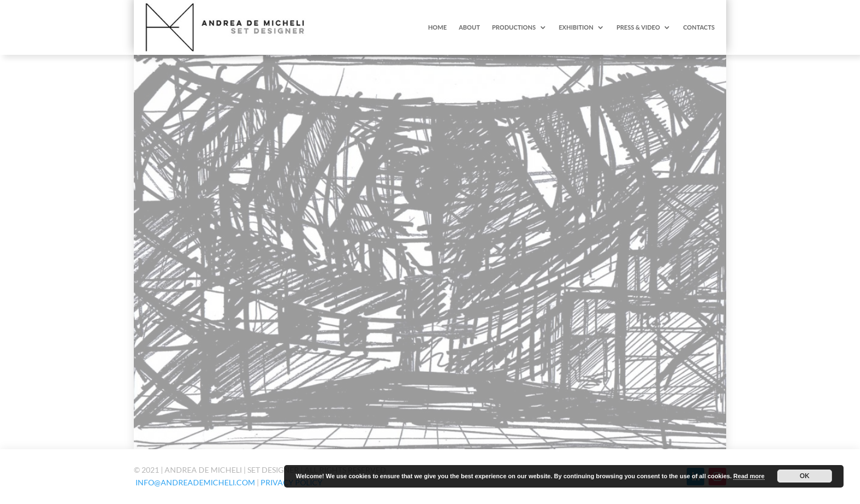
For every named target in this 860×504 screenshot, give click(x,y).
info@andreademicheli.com (195, 482)
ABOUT (469, 27)
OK (805, 476)
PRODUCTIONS (514, 27)
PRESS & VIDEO (638, 27)
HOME (437, 27)
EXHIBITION (576, 27)
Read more (749, 476)
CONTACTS (699, 27)
